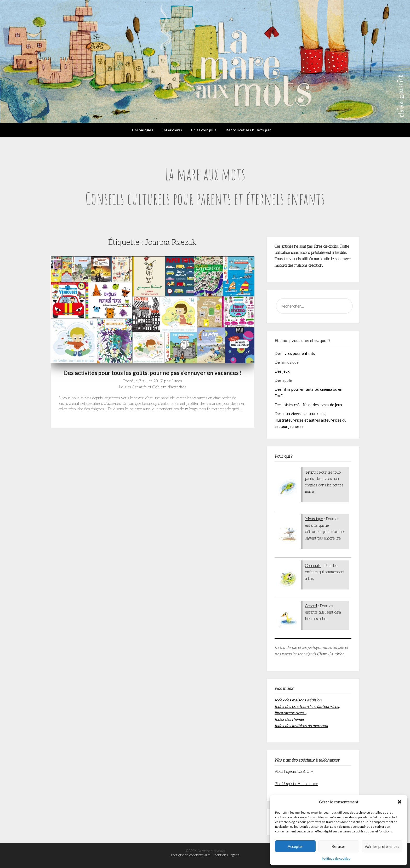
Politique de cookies (336, 858)
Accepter (295, 846)
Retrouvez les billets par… (250, 130)
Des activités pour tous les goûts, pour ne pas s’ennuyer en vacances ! (152, 373)
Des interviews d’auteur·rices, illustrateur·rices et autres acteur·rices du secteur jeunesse (311, 420)
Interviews (172, 130)
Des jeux (282, 371)
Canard (311, 606)
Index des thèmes (290, 719)
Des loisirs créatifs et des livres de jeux (308, 405)
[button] (400, 802)
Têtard (311, 472)
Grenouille (313, 566)
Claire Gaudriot (330, 654)
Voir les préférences (382, 846)
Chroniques (143, 130)
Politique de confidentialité (191, 855)
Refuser (338, 846)
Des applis (284, 380)
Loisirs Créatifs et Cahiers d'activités (153, 387)
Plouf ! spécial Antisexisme (296, 784)
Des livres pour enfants (295, 353)
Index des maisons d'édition (298, 700)
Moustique (314, 519)
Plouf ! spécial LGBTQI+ (294, 771)
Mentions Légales (226, 855)
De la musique (287, 362)
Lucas (177, 381)
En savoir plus (204, 130)
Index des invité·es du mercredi (301, 725)
